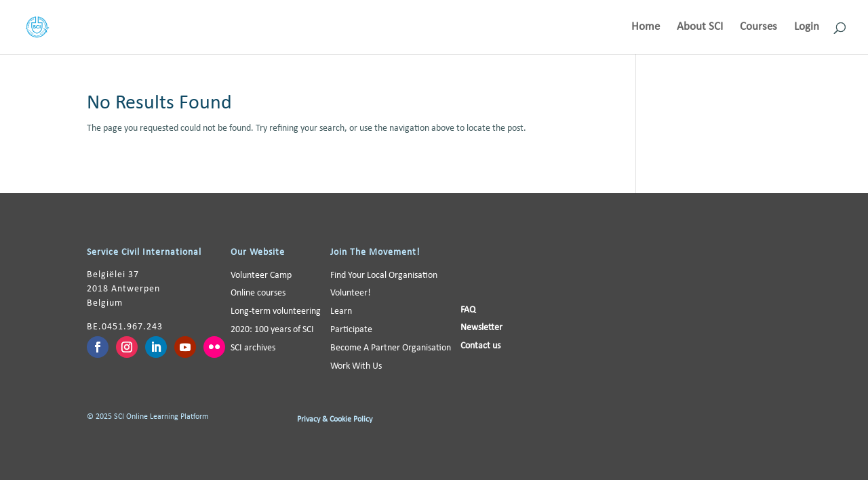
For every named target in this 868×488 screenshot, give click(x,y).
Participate (351, 330)
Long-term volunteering (276, 311)
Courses (758, 27)
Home (646, 27)
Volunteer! (351, 293)
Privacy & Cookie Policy (335, 420)
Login (807, 27)
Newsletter (481, 328)
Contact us (480, 346)
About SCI (700, 27)
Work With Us (356, 366)
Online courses (258, 293)
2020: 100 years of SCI (272, 330)
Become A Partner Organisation (391, 348)
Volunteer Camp (261, 276)
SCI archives (253, 348)
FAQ (468, 310)
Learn (341, 311)
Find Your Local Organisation (384, 276)
